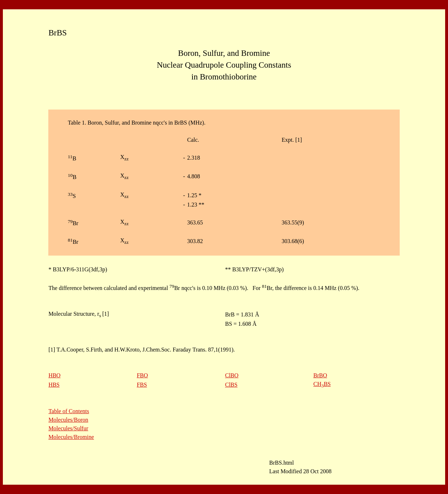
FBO (142, 375)
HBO (54, 375)
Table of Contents (69, 411)
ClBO (232, 375)
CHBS (322, 384)
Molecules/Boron (68, 420)
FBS (142, 385)
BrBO (320, 375)
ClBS (231, 385)
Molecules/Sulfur (68, 428)
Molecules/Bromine (71, 437)
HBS (54, 385)
